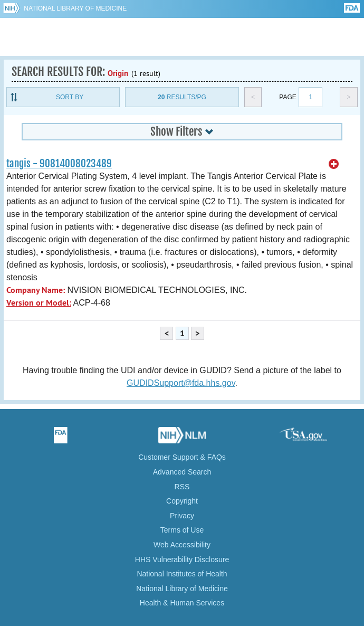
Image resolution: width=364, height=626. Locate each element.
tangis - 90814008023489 (59, 164)
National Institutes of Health (182, 574)
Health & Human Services (182, 603)
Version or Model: (39, 303)
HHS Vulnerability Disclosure (182, 559)
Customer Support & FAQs (182, 457)
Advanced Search (182, 472)
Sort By (70, 97)
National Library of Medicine (75, 8)
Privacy (182, 516)
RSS (182, 487)
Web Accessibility (182, 545)
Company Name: (36, 290)
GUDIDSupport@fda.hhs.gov (181, 383)
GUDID (182, 37)
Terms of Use (182, 530)
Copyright (182, 501)
